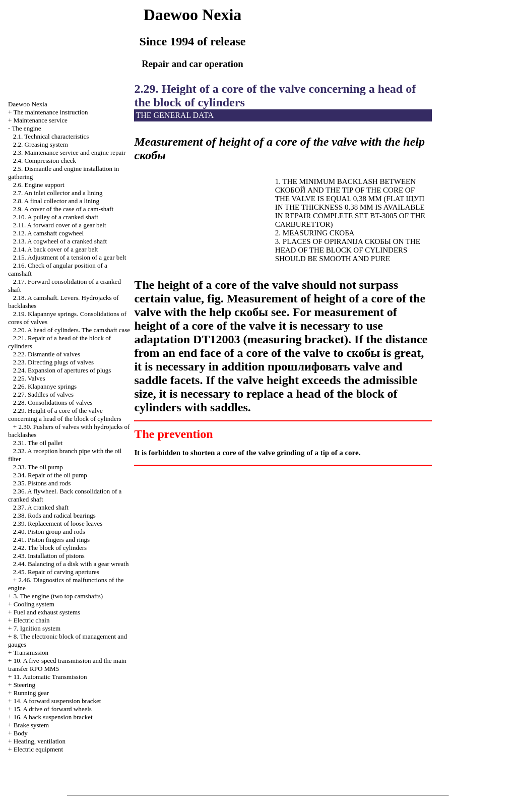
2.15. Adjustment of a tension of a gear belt (70, 257)
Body (21, 733)
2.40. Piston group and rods (49, 532)
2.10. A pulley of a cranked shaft (56, 217)
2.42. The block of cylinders (50, 548)
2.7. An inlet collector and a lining (58, 193)
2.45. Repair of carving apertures (56, 572)
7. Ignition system (37, 628)
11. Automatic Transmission (50, 677)
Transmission (31, 652)
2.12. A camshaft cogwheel (48, 233)
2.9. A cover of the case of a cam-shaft (63, 209)
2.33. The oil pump (38, 467)
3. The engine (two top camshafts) (58, 596)
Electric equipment (39, 749)
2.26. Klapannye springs (45, 386)
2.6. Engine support (39, 185)
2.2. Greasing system (41, 144)
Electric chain (32, 620)
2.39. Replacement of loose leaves (58, 523)
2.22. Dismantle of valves (47, 354)
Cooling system (34, 604)
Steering (24, 685)
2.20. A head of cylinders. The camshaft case (72, 330)
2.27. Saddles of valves (43, 394)
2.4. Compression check (45, 161)
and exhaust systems (47, 612)
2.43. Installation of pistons (49, 556)
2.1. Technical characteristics (51, 136)
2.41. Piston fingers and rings (51, 540)
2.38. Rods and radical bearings (54, 515)
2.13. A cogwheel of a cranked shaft (60, 241)
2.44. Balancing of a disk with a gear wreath (71, 564)
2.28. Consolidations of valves (53, 402)
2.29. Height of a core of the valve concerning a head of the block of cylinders (65, 415)
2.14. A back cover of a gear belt (56, 249)
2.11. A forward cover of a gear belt (60, 225)
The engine (26, 128)
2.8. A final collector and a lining (56, 201)
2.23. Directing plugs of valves (53, 362)
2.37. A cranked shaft (41, 507)
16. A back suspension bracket (53, 717)
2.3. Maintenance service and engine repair (69, 152)
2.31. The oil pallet (38, 443)
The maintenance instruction (50, 112)
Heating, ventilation (40, 741)
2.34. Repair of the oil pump (50, 475)
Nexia (28, 104)
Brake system (31, 725)
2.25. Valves (29, 378)
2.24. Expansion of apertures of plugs (62, 370)
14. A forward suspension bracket (57, 701)
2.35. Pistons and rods (42, 483)
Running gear (31, 693)
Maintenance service (41, 120)
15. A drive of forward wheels (53, 709)
